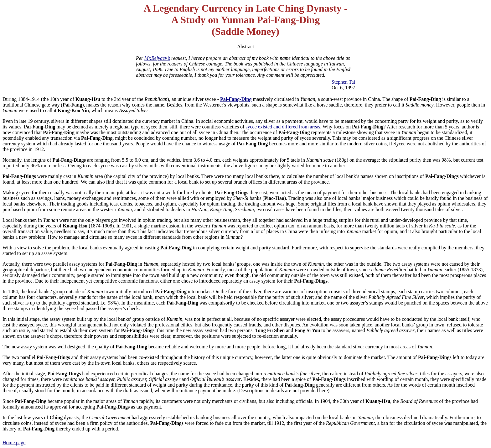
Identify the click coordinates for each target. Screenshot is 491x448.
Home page (14, 443)
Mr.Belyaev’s (157, 58)
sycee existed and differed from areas (283, 127)
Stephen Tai (343, 82)
